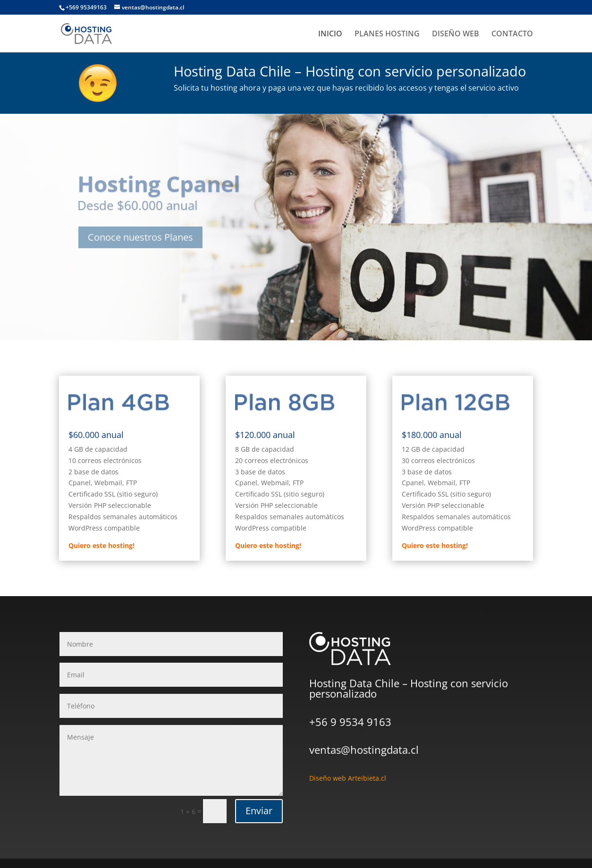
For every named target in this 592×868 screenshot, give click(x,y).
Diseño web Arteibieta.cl (348, 778)
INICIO (330, 34)
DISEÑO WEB (456, 34)
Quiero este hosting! (101, 545)
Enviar (259, 811)
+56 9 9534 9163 (350, 722)
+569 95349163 (86, 7)
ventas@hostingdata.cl (364, 750)
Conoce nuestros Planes (140, 246)
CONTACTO (512, 34)
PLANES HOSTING (387, 34)
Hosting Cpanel (159, 192)
